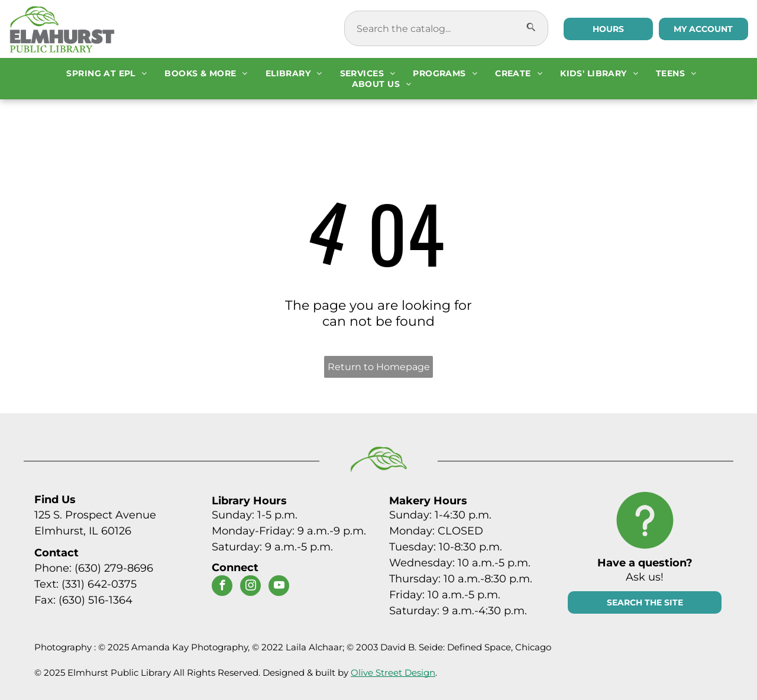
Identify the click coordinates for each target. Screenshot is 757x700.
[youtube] (279, 587)
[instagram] (250, 587)
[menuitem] (106, 73)
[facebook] (222, 587)
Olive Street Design (393, 673)
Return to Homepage (379, 367)
